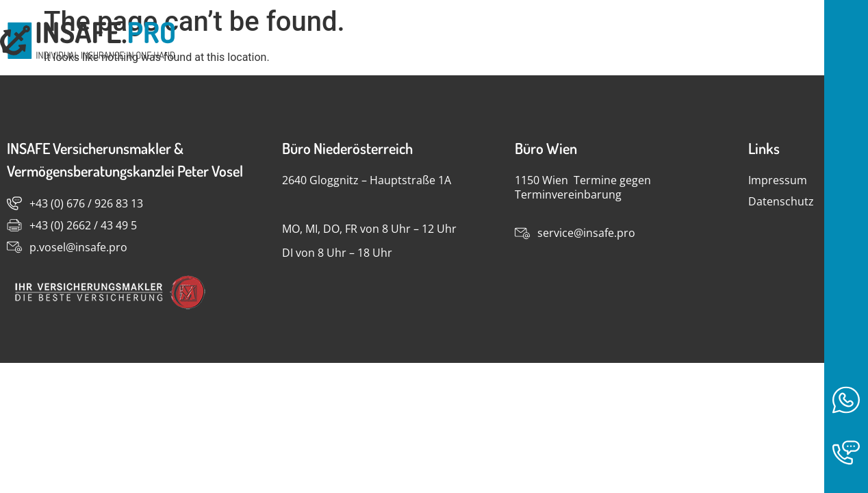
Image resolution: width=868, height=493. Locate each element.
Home (746, 41)
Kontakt (824, 41)
